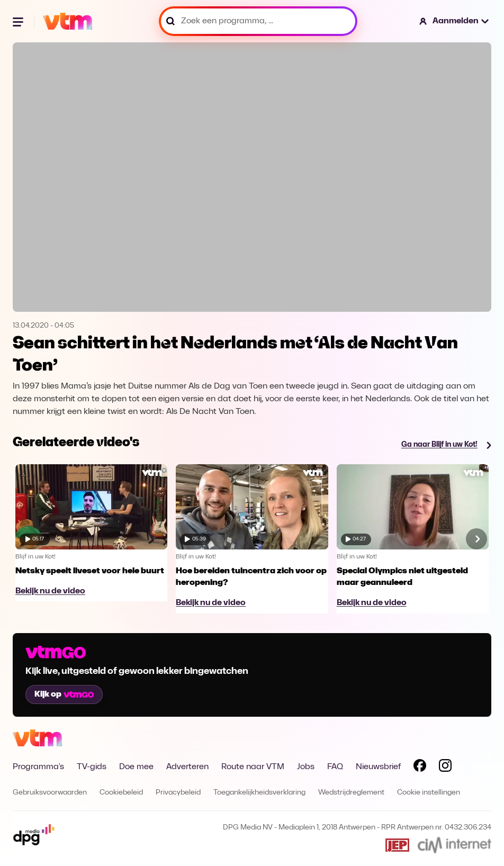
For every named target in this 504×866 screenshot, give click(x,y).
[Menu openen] (19, 21)
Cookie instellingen (429, 793)
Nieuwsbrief (378, 767)
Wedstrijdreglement (351, 793)
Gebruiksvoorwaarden (50, 793)
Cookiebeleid (121, 793)
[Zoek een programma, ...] (258, 21)
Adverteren (187, 767)
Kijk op (64, 694)
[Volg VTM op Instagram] (445, 768)
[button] (454, 21)
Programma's (38, 767)
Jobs (306, 767)
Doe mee (136, 767)
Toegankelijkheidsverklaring (259, 793)
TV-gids (92, 767)
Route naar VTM (253, 767)
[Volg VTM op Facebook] (420, 768)
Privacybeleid (178, 793)
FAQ (335, 767)
